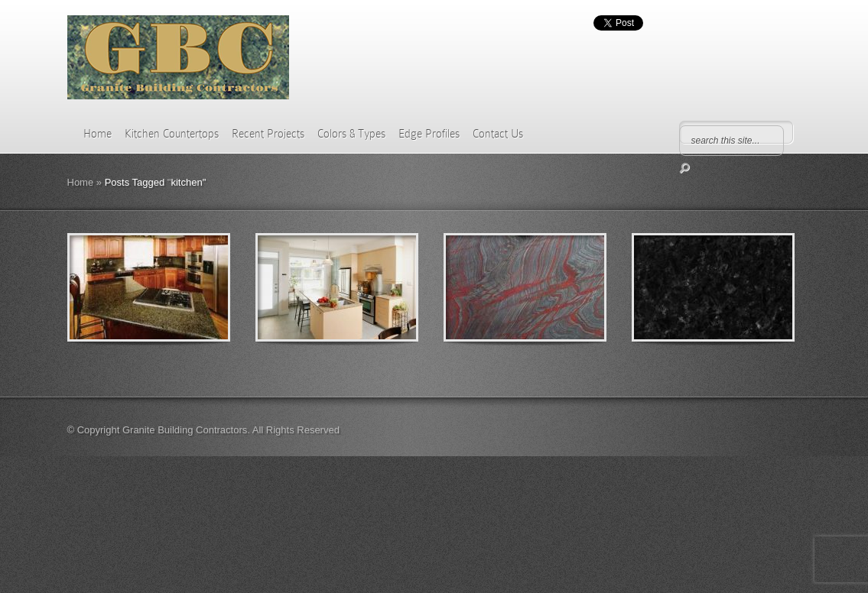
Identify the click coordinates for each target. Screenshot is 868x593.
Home (98, 134)
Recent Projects (268, 134)
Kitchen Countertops (172, 134)
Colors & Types (351, 134)
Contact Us (498, 134)
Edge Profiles (429, 134)
